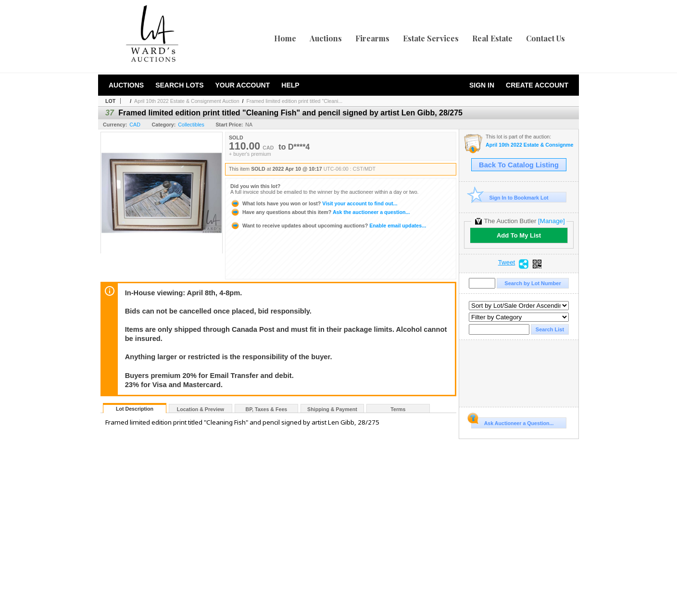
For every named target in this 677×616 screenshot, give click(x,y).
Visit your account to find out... (314, 203)
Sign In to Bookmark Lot (510, 197)
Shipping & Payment (332, 409)
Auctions (326, 38)
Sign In (482, 85)
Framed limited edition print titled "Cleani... (295, 101)
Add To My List (519, 235)
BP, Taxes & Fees (267, 409)
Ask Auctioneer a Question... (512, 422)
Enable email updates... (328, 226)
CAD (135, 125)
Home (285, 38)
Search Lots (179, 85)
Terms (398, 409)
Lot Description (135, 409)
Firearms (372, 38)
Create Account (537, 85)
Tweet (507, 263)
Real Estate (492, 38)
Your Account (242, 85)
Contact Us (545, 38)
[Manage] (551, 221)
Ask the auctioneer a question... (320, 212)
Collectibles (191, 125)
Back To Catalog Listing (519, 165)
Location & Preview (201, 409)
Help (290, 85)
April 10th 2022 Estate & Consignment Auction (187, 101)
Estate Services (431, 38)
